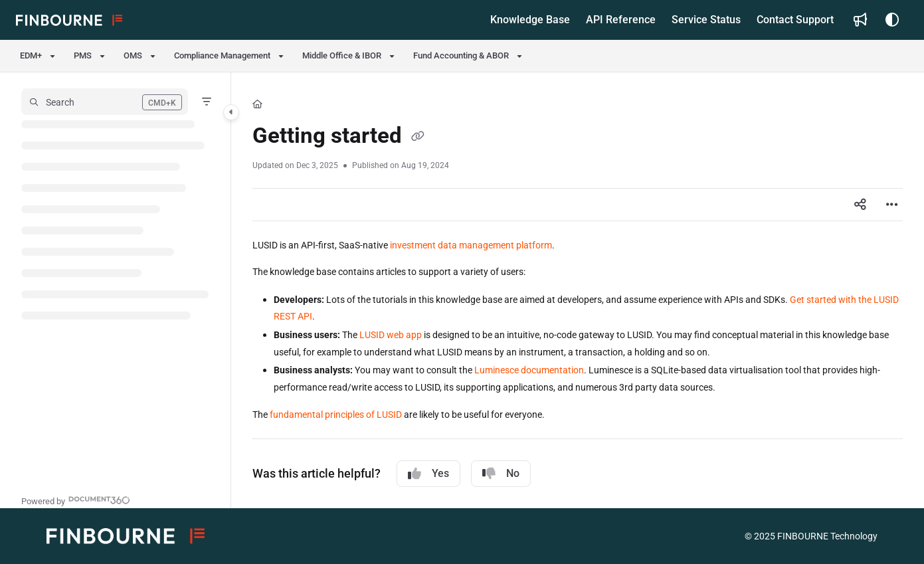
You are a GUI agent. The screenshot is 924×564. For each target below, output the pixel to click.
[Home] (257, 104)
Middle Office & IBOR (342, 55)
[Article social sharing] (860, 205)
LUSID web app (391, 335)
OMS (133, 55)
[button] (69, 20)
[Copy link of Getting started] (418, 138)
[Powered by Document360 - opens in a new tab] (76, 500)
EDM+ (31, 55)
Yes (428, 474)
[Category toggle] (231, 112)
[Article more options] (892, 205)
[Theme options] (892, 20)
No (501, 474)
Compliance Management (222, 55)
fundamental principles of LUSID (336, 415)
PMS (83, 55)
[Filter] (207, 102)
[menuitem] (530, 20)
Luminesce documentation (529, 370)
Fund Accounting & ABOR (461, 55)
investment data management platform (471, 245)
